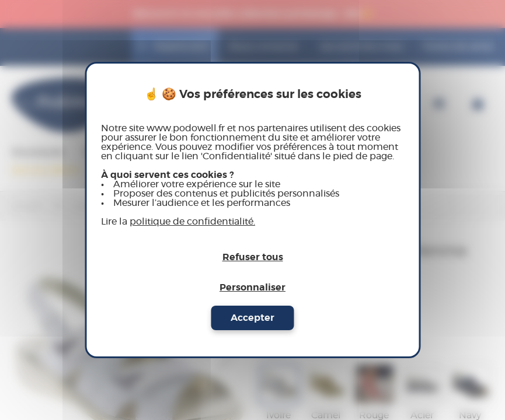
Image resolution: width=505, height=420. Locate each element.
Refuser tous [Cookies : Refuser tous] (253, 257)
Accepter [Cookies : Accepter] (252, 318)
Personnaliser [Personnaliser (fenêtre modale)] (252, 288)
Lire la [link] (178, 222)
